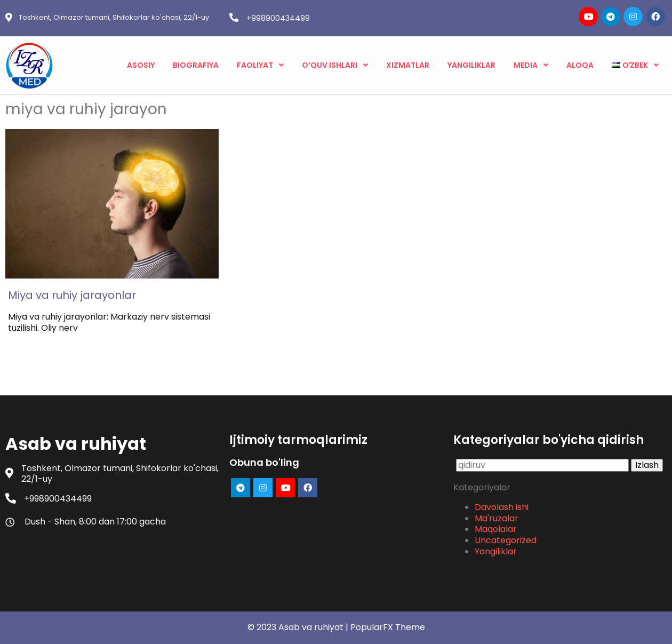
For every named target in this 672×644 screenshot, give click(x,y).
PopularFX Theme (388, 627)
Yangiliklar (496, 551)
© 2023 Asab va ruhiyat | (299, 627)
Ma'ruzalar (497, 518)
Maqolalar (496, 529)
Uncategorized (506, 540)
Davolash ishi (502, 507)
